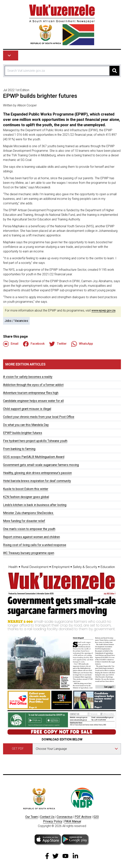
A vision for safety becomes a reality (28, 377)
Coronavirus (65, 817)
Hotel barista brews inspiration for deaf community (37, 481)
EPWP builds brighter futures (23, 433)
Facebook (34, 344)
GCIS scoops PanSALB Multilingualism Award (34, 457)
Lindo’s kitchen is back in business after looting (35, 505)
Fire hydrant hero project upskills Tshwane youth (35, 441)
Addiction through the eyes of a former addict (33, 385)
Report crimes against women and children (31, 537)
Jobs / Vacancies (16, 321)
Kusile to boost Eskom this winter (26, 489)
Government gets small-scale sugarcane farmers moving (41, 465)
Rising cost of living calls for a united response (35, 545)
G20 (96, 817)
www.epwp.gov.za (103, 310)
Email (11, 344)
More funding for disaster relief (24, 521)
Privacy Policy (53, 821)
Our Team (32, 817)
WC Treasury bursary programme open (29, 553)
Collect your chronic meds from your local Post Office (39, 417)
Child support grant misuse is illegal (27, 409)
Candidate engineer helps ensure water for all (33, 401)
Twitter (58, 344)
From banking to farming (19, 449)
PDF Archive (83, 817)
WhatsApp (82, 344)
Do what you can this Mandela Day (26, 425)
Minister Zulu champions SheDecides (29, 513)
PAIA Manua (72, 821)
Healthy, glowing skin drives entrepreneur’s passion (37, 473)
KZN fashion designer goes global (26, 497)
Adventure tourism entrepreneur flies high (31, 393)
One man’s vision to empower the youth (29, 529)
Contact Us (47, 817)
